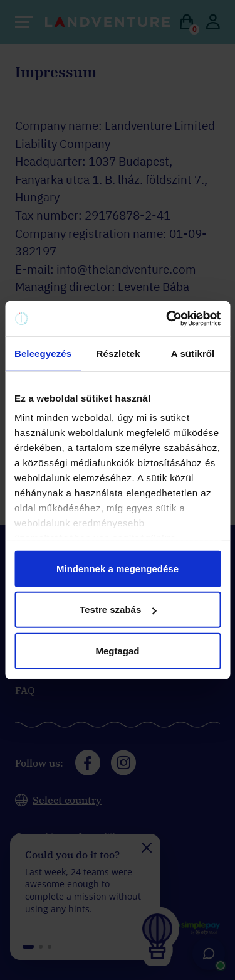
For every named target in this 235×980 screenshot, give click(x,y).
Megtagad (117, 650)
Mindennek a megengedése (118, 568)
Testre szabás (118, 610)
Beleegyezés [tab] (43, 353)
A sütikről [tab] (193, 353)
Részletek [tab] (118, 353)
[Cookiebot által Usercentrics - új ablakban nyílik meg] (167, 319)
